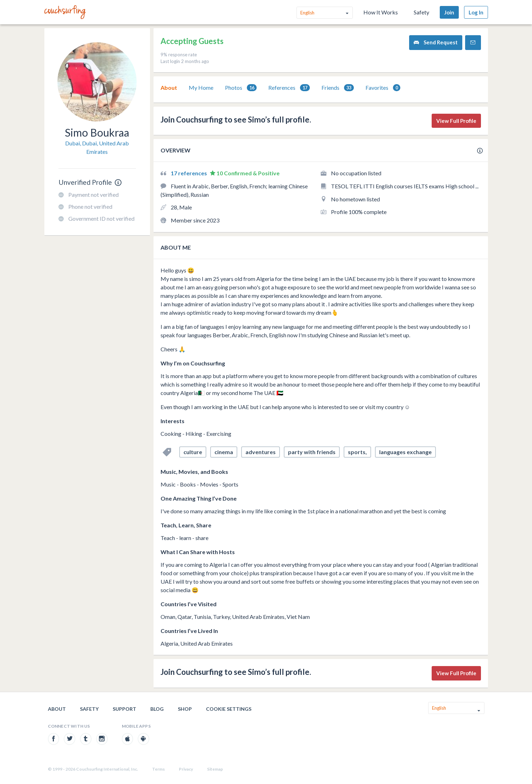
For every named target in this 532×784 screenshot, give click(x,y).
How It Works (381, 12)
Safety (421, 12)
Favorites (383, 88)
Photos (241, 88)
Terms (158, 769)
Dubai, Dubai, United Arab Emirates (97, 147)
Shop (185, 709)
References (289, 88)
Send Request (436, 42)
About (169, 87)
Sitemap (215, 769)
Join (449, 12)
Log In (476, 12)
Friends (338, 88)
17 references (189, 173)
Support (124, 709)
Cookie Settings (229, 709)
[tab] (169, 88)
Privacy (186, 769)
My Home (201, 87)
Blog (157, 709)
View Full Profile (456, 121)
